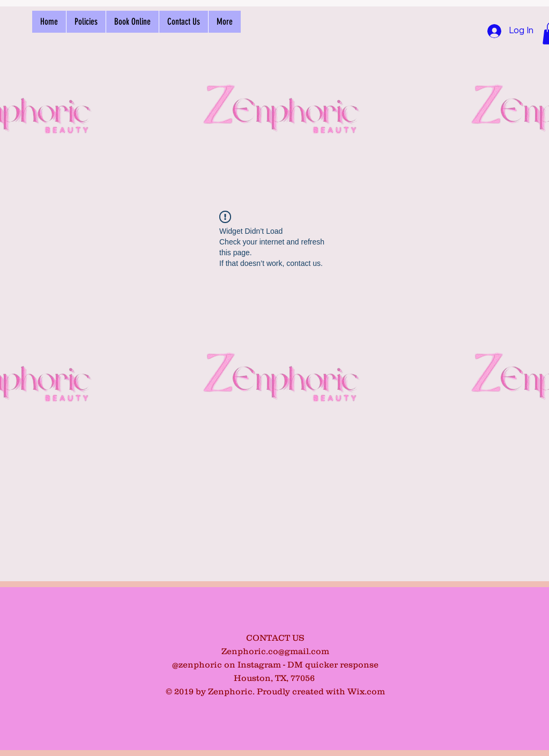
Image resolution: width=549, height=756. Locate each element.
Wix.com (366, 691)
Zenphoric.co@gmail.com (275, 651)
